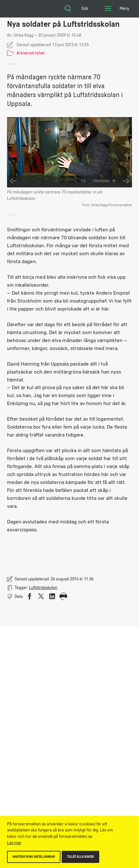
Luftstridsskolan (43, 588)
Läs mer (14, 843)
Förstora (104, 181)
